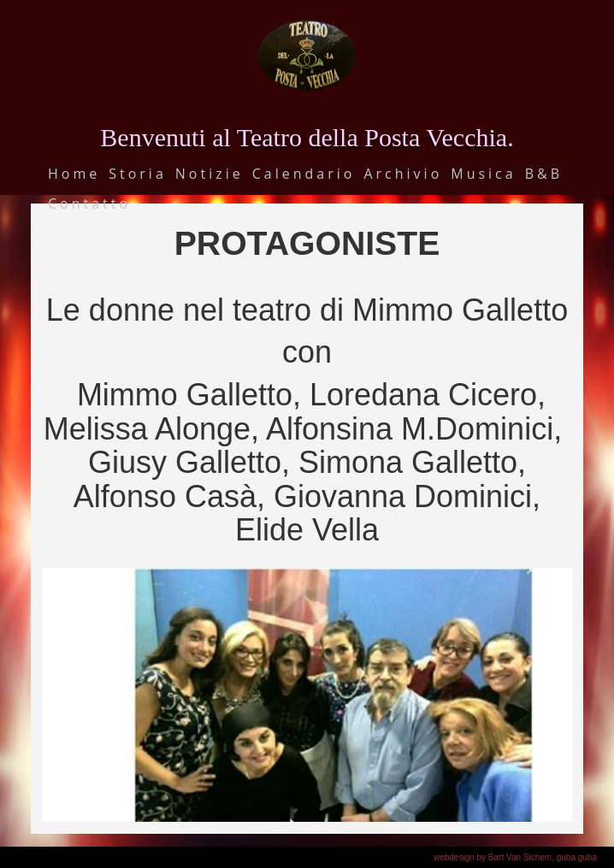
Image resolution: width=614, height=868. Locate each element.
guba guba (577, 857)
